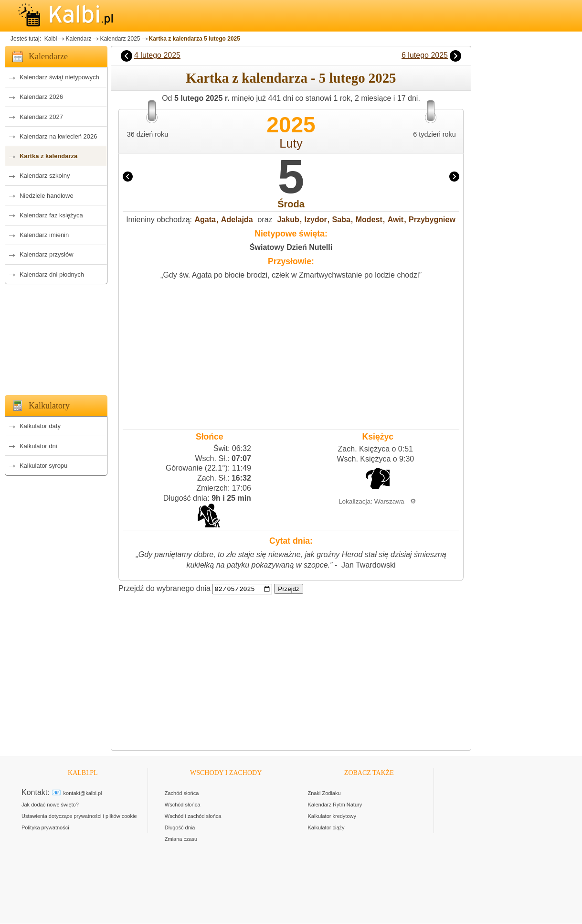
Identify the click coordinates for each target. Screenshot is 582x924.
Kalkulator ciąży (326, 828)
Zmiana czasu (181, 839)
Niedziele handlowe (47, 196)
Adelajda (237, 220)
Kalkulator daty (40, 426)
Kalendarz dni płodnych (52, 274)
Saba (341, 220)
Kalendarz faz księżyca (51, 215)
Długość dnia (180, 828)
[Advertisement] (56, 337)
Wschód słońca (183, 805)
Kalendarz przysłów (47, 254)
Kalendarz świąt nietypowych (59, 77)
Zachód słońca (182, 794)
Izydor (316, 220)
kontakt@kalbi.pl (83, 794)
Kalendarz (78, 39)
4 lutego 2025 (157, 55)
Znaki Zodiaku (324, 794)
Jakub (288, 220)
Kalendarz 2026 (41, 97)
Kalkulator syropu (43, 466)
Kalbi (50, 39)
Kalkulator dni (38, 446)
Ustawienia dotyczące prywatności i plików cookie (79, 817)
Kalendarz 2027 (41, 117)
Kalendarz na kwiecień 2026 (58, 136)
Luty (291, 143)
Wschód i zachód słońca (193, 817)
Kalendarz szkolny (45, 176)
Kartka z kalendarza (48, 156)
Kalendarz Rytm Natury (335, 805)
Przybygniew (432, 220)
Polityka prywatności (45, 828)
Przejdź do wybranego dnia (164, 589)
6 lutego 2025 (425, 55)
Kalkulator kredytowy (332, 817)
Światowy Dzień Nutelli (291, 247)
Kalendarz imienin (44, 235)
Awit (396, 220)
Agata (205, 220)
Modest (369, 220)
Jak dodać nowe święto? (50, 805)
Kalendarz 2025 (120, 39)
